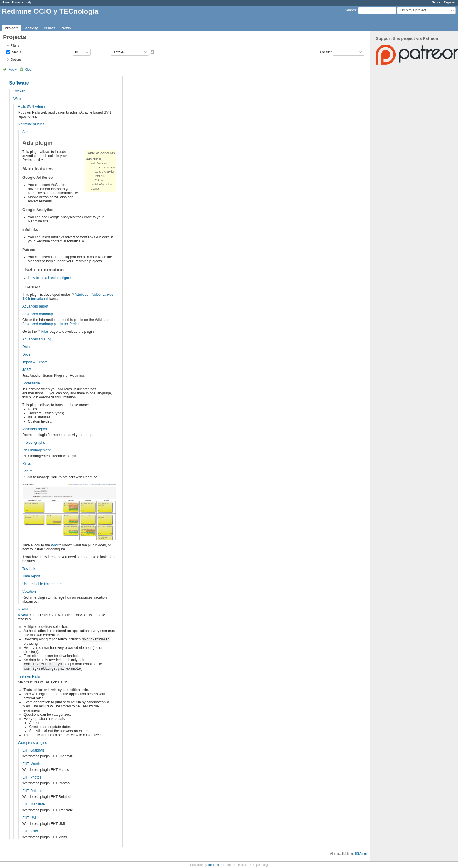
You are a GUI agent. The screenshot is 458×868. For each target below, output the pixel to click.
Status (16, 52)
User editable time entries (42, 584)
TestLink (29, 569)
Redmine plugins (31, 124)
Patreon (100, 180)
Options (16, 60)
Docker (19, 91)
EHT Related (32, 791)
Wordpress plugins (32, 743)
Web (17, 99)
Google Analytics (105, 172)
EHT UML (30, 818)
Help (29, 2)
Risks (27, 464)
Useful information (101, 185)
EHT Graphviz (33, 750)
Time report (31, 576)
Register (449, 2)
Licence (95, 189)
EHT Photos (32, 777)
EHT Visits (31, 831)
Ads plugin (94, 159)
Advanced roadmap (38, 314)
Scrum (27, 471)
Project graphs (34, 443)
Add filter (326, 52)
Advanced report (35, 306)
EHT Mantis (31, 764)
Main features (99, 163)
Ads (25, 132)
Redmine (214, 865)
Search (350, 10)
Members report (35, 429)
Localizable (31, 383)
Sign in (437, 2)
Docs (26, 354)
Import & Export (34, 362)
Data (26, 347)
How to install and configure (49, 278)
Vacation (29, 592)
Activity (31, 28)
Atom (363, 854)
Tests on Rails (29, 676)
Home (6, 2)
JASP (27, 370)
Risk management (37, 450)
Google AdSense (105, 168)
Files (45, 332)
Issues (50, 28)
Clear (29, 70)
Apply (13, 70)
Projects (18, 2)
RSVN (23, 609)
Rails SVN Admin (31, 107)
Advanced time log (37, 339)
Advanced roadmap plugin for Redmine (53, 324)
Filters (15, 45)
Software (19, 83)
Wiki (54, 545)
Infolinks (100, 176)
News (66, 28)
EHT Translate (33, 804)
